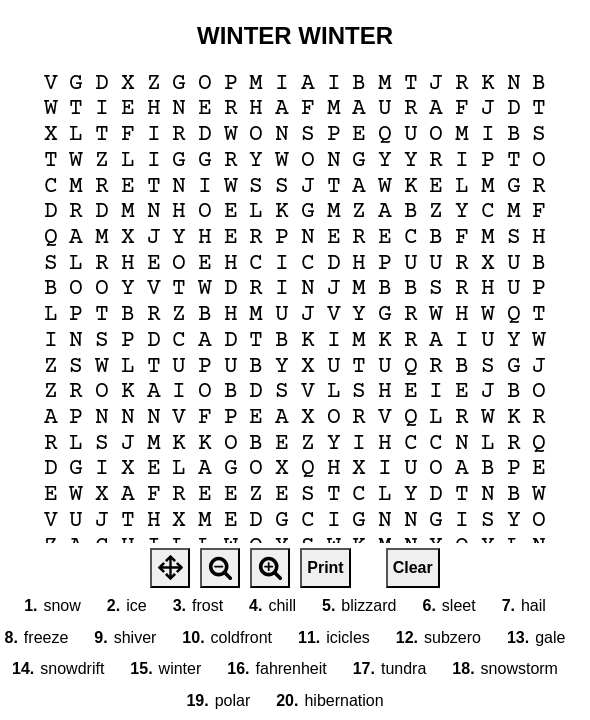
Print (325, 567)
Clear (413, 567)
